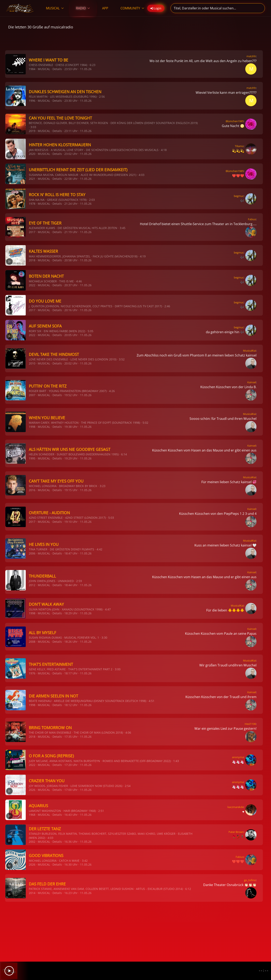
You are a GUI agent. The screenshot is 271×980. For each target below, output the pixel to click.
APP (105, 8)
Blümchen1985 (235, 121)
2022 (32, 285)
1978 (32, 204)
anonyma (238, 757)
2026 (32, 790)
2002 (32, 842)
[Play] (9, 971)
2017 (32, 232)
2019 (32, 131)
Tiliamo (239, 146)
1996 (32, 101)
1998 (32, 427)
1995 (32, 458)
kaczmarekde (236, 807)
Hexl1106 (250, 724)
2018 (32, 260)
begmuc (239, 196)
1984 (32, 69)
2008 (32, 642)
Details (57, 69)
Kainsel (252, 382)
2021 (32, 179)
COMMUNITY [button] (132, 8)
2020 (32, 154)
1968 (32, 815)
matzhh (251, 56)
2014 (32, 893)
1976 (32, 673)
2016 (32, 490)
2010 (32, 363)
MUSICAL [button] (55, 8)
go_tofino (250, 880)
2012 (32, 585)
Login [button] (156, 8)
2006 (32, 553)
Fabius (252, 219)
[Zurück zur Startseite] (20, 8)
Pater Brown (236, 832)
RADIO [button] (83, 8)
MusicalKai (249, 351)
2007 (32, 395)
